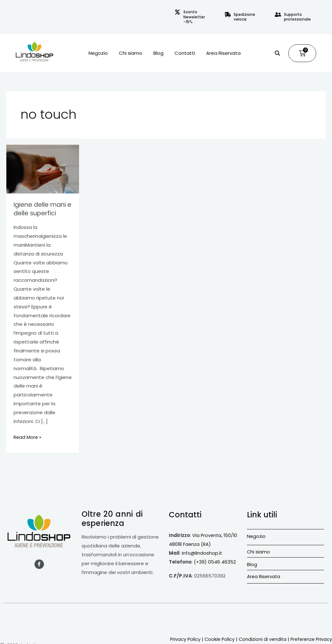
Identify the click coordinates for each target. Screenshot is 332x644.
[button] (277, 53)
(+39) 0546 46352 (215, 561)
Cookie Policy (233, 630)
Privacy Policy (198, 630)
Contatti (185, 53)
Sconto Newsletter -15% (194, 17)
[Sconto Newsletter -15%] (177, 12)
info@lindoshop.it (202, 552)
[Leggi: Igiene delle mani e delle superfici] (43, 169)
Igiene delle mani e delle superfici (41, 209)
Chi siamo (131, 53)
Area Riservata (223, 53)
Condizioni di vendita (277, 630)
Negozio (98, 53)
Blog (158, 53)
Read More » (28, 436)
